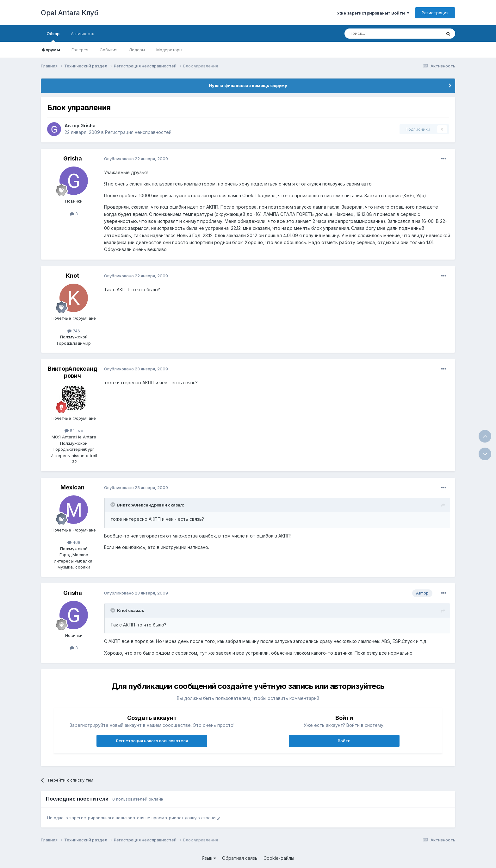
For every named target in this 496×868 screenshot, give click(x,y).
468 (74, 542)
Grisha (88, 126)
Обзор (53, 36)
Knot (72, 276)
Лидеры (137, 50)
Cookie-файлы (279, 858)
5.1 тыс (74, 431)
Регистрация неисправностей (138, 132)
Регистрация (435, 13)
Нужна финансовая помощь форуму (248, 85)
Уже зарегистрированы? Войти (373, 13)
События (108, 50)
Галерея (80, 50)
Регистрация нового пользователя (152, 741)
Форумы (51, 50)
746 (74, 331)
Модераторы (169, 50)
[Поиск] (378, 34)
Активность (83, 34)
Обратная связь (240, 858)
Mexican (72, 487)
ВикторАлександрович (73, 372)
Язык (209, 858)
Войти (344, 741)
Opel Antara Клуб (69, 13)
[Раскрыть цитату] (113, 505)
